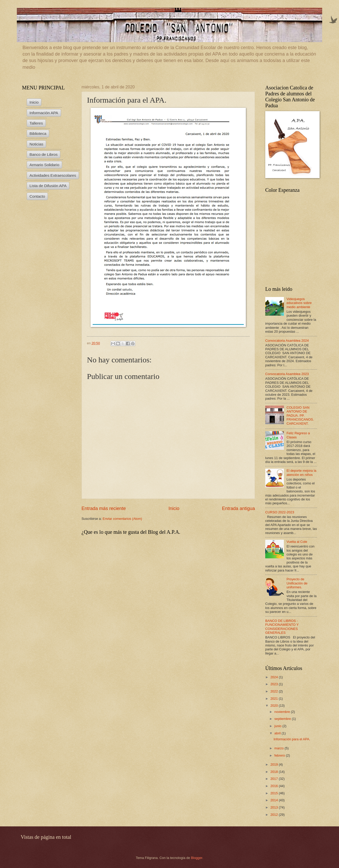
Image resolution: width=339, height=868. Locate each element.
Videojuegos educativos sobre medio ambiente (299, 303)
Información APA (44, 113)
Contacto (37, 196)
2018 (275, 772)
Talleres (36, 123)
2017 (275, 779)
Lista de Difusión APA (48, 186)
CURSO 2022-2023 (280, 512)
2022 (275, 691)
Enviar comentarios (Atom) (122, 519)
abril (278, 733)
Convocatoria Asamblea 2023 (287, 374)
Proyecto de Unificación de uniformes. (297, 583)
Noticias (36, 144)
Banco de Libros (43, 154)
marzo (279, 748)
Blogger (197, 858)
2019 (275, 764)
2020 (275, 706)
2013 (275, 807)
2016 (275, 786)
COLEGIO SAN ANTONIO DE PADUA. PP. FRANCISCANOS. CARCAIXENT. (300, 416)
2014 (275, 800)
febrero (280, 755)
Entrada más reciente (104, 508)
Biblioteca (38, 134)
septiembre (283, 719)
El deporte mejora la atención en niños (301, 473)
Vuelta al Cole (297, 542)
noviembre (283, 712)
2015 (275, 793)
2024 (275, 677)
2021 (275, 699)
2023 (275, 684)
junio (278, 726)
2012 (275, 815)
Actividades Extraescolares (53, 175)
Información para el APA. (292, 739)
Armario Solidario (44, 165)
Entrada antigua (238, 508)
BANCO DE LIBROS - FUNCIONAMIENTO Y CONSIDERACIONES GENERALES (282, 627)
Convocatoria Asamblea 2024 (287, 341)
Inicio (174, 508)
